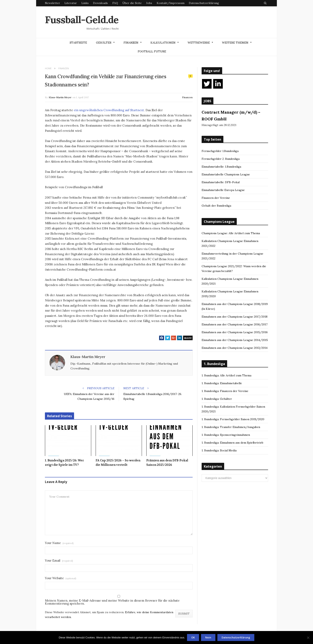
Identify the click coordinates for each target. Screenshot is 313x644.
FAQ (115, 3)
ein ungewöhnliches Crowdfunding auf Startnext (109, 110)
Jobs (149, 3)
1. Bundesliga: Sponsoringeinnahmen (226, 435)
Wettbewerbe (199, 43)
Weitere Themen (235, 43)
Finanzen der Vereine (216, 198)
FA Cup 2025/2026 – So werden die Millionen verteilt (118, 463)
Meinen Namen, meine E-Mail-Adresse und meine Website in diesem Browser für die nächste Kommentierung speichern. (112, 602)
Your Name (59, 543)
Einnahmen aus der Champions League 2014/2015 (235, 340)
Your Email (59, 560)
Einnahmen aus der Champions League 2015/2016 (235, 332)
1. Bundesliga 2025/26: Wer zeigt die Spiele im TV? (64, 463)
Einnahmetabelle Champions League (226, 174)
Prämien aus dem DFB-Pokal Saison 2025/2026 (167, 463)
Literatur (71, 3)
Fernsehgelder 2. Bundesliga (221, 159)
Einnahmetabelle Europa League (223, 190)
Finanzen (131, 43)
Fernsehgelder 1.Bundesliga (220, 151)
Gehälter (104, 43)
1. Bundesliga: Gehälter (217, 399)
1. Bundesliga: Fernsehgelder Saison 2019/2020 (233, 419)
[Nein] (308, 638)
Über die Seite (132, 3)
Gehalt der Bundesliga (216, 206)
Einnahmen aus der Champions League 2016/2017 (235, 324)
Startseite (78, 43)
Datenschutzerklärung (204, 3)
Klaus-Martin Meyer (60, 97)
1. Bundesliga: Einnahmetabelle (222, 383)
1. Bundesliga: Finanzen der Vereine (225, 391)
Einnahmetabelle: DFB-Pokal (221, 182)
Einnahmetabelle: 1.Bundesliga (221, 167)
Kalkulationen (163, 43)
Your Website (61, 578)
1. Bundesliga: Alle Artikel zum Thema (226, 375)
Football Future (152, 51)
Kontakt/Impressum (171, 3)
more (188, 338)
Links (85, 3)
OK (193, 637)
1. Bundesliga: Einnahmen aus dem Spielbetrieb (232, 443)
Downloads (100, 3)
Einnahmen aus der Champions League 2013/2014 (235, 348)
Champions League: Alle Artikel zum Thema (231, 233)
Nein (208, 637)
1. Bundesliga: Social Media (219, 450)
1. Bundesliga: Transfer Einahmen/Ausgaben (231, 427)
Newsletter (52, 3)
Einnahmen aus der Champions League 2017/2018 (235, 317)
